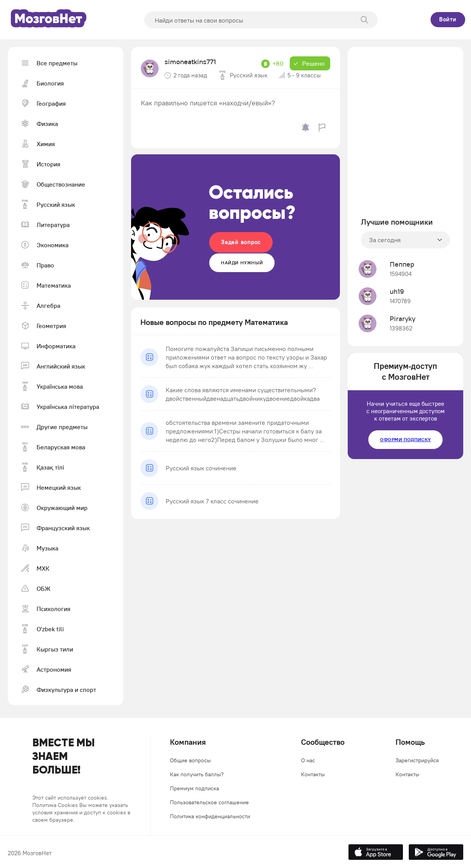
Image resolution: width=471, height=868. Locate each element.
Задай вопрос (241, 242)
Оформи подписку (405, 439)
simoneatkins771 (190, 62)
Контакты (313, 774)
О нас (308, 760)
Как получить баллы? (197, 774)
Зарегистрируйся (417, 760)
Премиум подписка (194, 788)
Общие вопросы (190, 760)
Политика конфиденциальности (210, 816)
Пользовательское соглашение (209, 802)
